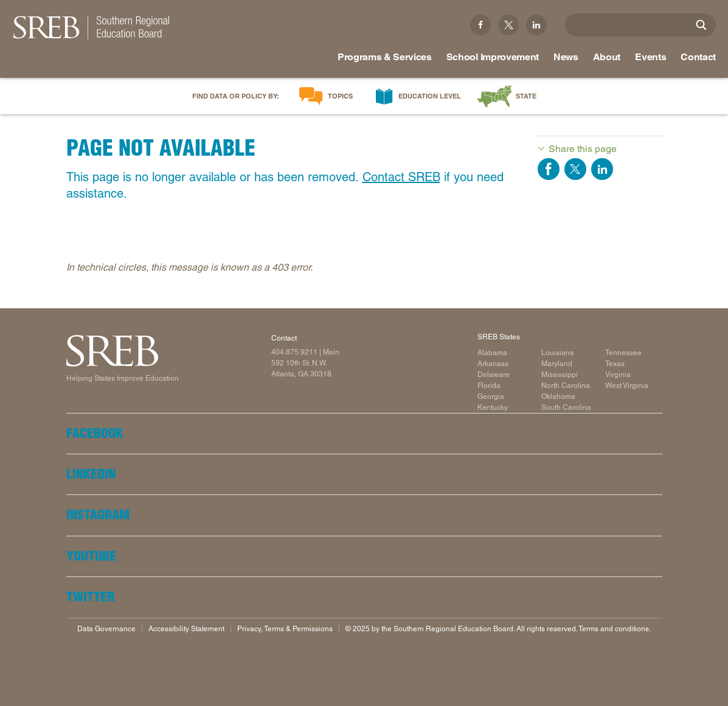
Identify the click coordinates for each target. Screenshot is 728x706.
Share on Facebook (549, 169)
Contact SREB (401, 177)
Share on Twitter (575, 169)
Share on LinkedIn (602, 169)
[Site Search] (701, 25)
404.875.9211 (294, 352)
